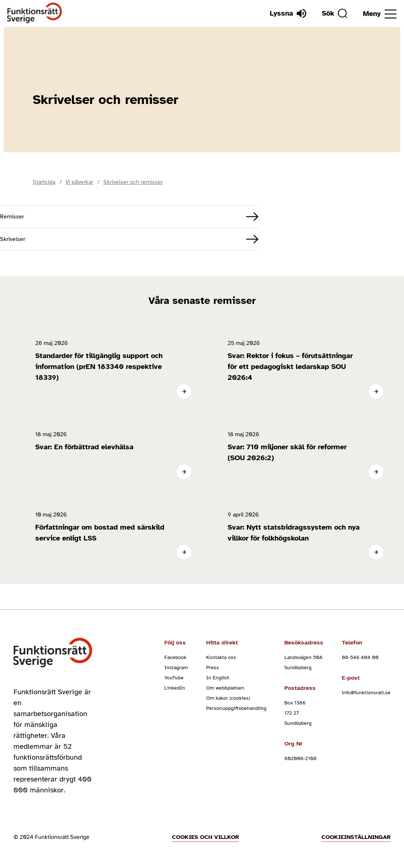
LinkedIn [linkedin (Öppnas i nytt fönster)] (175, 688)
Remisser (12, 217)
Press (213, 668)
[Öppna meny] (380, 14)
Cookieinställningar (356, 837)
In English (218, 678)
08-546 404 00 (360, 657)
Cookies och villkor (205, 837)
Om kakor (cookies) (228, 698)
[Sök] (335, 13)
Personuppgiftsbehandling (236, 708)
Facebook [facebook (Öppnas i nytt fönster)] (175, 657)
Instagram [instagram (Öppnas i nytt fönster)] (176, 668)
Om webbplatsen (225, 688)
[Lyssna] (288, 13)
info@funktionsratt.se (366, 693)
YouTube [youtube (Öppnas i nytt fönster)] (174, 678)
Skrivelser (13, 239)
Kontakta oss (221, 657)
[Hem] (35, 13)
